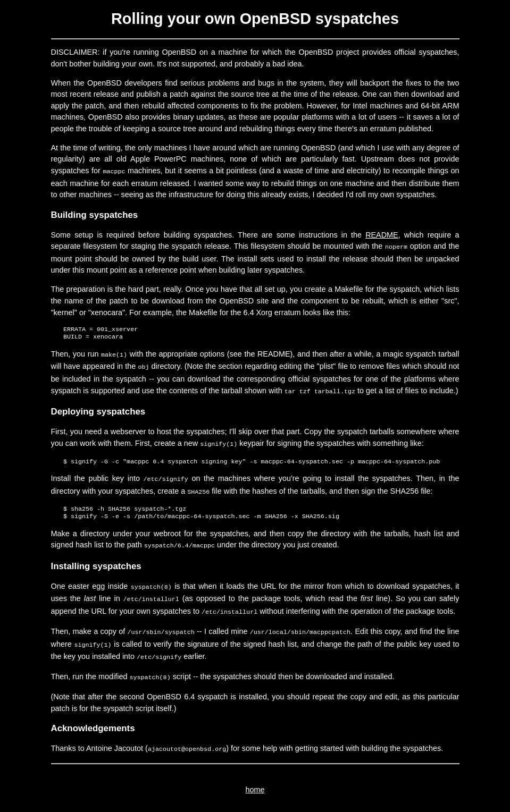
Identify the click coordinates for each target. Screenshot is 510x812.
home (255, 777)
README (382, 234)
